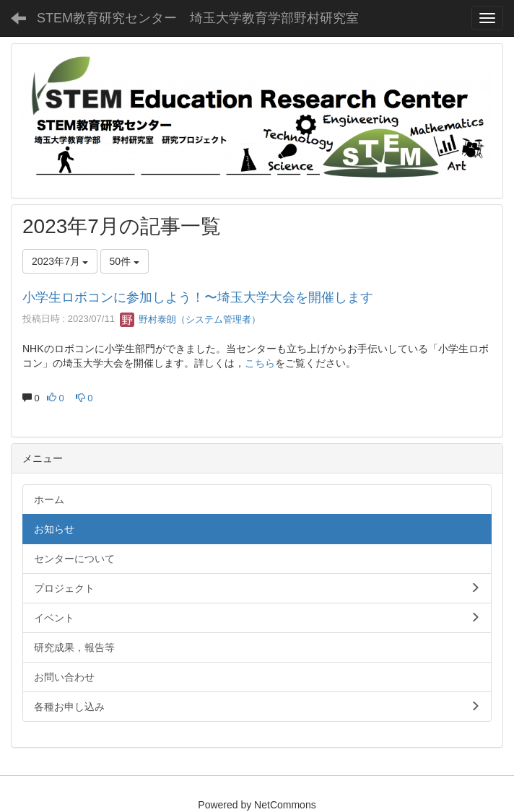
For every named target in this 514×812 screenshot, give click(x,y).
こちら (260, 363)
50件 (125, 261)
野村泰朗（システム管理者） (190, 319)
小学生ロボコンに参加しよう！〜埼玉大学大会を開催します (198, 297)
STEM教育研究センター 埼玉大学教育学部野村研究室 (198, 18)
